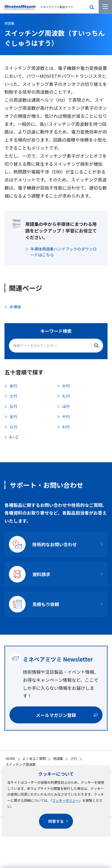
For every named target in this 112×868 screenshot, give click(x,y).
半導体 (15, 307)
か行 (66, 386)
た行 (66, 396)
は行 (66, 406)
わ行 (66, 427)
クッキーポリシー (65, 800)
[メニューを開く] (105, 7)
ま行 (13, 417)
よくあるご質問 (34, 758)
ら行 (13, 427)
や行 (66, 417)
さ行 (74, 758)
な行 (13, 406)
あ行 (13, 386)
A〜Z (14, 437)
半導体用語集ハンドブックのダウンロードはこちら (64, 252)
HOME (10, 758)
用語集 (58, 758)
